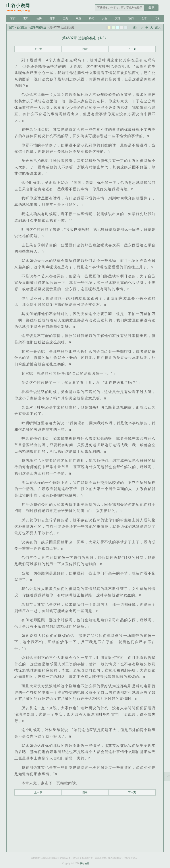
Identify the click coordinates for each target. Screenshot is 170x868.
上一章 (38, 49)
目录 (85, 49)
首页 (13, 18)
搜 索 (151, 8)
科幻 (92, 18)
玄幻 (26, 18)
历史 (65, 18)
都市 (52, 18)
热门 (131, 18)
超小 (136, 27)
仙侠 (39, 18)
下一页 (132, 49)
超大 (158, 27)
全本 (144, 18)
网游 (78, 18)
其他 (118, 18)
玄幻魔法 (22, 27)
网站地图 (85, 863)
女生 (105, 18)
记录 (157, 18)
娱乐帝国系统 (38, 27)
